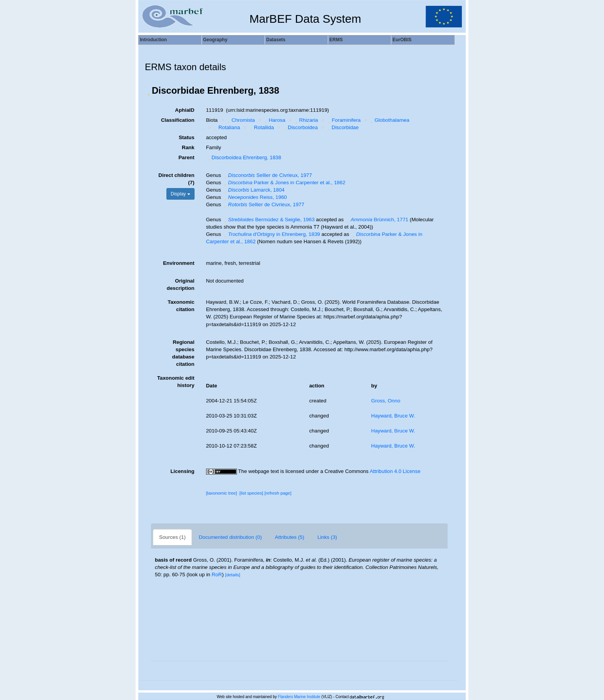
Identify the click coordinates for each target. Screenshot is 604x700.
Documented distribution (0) (230, 537)
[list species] (252, 493)
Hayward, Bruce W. (393, 416)
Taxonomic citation (181, 306)
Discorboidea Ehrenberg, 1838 (244, 157)
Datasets (276, 40)
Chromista (241, 120)
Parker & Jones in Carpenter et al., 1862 (284, 183)
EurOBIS (402, 40)
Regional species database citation (183, 353)
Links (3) (327, 537)
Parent (186, 157)
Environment (179, 263)
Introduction (153, 40)
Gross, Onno (386, 401)
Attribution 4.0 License (395, 471)
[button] (148, 91)
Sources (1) (172, 537)
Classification (178, 120)
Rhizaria (306, 120)
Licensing (182, 471)
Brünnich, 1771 (377, 220)
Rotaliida (261, 127)
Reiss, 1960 (255, 197)
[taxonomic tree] (222, 493)
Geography (215, 40)
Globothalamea (389, 120)
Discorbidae (342, 127)
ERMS (336, 40)
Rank (188, 147)
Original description (181, 284)
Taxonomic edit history (176, 382)
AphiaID (185, 110)
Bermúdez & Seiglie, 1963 (269, 220)
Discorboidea (300, 127)
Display (180, 194)
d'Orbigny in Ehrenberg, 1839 (271, 234)
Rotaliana (226, 127)
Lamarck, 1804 (254, 190)
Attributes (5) (290, 537)
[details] (232, 575)
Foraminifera (343, 120)
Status (187, 137)
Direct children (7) (176, 179)
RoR (217, 575)
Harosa (274, 120)
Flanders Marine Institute (299, 697)
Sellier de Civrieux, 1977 (267, 175)
